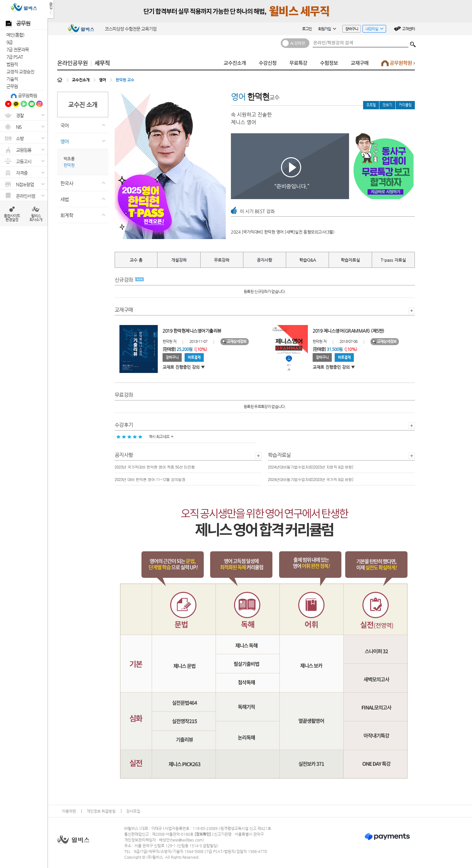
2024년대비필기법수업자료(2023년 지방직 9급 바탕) (311, 467)
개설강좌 (179, 260)
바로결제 (194, 357)
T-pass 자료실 (393, 260)
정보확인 (203, 834)
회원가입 (327, 29)
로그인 (307, 29)
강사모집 (133, 811)
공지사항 (264, 260)
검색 (413, 43)
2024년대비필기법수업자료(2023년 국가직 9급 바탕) (311, 479)
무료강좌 (222, 260)
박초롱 (69, 159)
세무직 (102, 63)
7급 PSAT (15, 57)
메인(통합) (15, 35)
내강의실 (373, 30)
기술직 (12, 79)
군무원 (12, 86)
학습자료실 (350, 260)
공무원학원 (27, 96)
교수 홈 (136, 260)
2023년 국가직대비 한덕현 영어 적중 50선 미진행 (155, 467)
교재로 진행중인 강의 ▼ (184, 367)
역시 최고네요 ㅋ (145, 437)
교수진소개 (235, 63)
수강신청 (268, 63)
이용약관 (69, 811)
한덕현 (69, 165)
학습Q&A (308, 260)
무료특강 (298, 63)
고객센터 (408, 29)
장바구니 (352, 29)
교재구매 (360, 63)
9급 (9, 42)
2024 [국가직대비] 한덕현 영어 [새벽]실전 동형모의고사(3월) (283, 232)
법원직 (12, 64)
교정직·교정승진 (20, 72)
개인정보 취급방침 (101, 811)
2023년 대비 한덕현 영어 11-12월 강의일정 (150, 479)
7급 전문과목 (18, 50)
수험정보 (329, 63)
